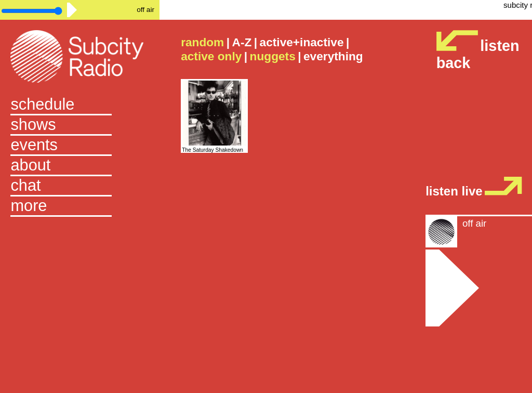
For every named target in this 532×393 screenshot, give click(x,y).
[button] (79, 207)
